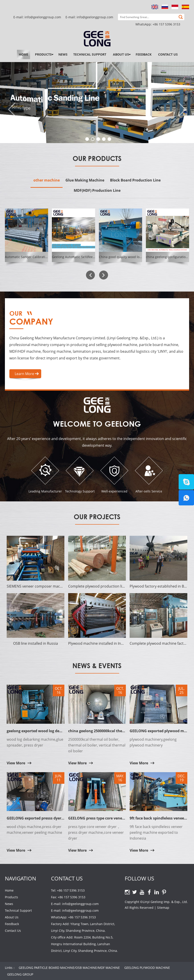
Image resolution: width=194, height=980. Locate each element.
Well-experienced (114, 491)
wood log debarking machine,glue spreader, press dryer (35, 742)
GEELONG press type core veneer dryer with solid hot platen (121, 818)
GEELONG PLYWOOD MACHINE (147, 968)
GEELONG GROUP (20, 974)
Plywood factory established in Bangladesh (158, 586)
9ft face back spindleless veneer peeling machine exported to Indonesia (156, 832)
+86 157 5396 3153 (166, 24)
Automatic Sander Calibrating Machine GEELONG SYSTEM (48, 257)
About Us (121, 54)
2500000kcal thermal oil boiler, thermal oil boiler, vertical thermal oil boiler (97, 745)
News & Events (97, 666)
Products (43, 54)
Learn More (24, 374)
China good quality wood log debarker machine (134, 257)
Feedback (144, 54)
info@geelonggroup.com (95, 17)
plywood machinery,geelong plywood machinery (153, 742)
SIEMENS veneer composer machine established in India (36, 586)
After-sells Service (149, 491)
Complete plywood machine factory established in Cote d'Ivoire (158, 643)
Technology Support (80, 491)
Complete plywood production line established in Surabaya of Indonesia (97, 586)
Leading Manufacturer (45, 491)
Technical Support (90, 54)
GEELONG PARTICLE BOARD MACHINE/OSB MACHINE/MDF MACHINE (69, 968)
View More (16, 763)
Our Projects (97, 517)
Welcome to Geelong (97, 424)
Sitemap (163, 908)
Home (23, 54)
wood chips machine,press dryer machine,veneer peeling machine (34, 830)
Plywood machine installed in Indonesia (97, 643)
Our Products (97, 158)
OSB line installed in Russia (36, 643)
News (63, 54)
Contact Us (168, 54)
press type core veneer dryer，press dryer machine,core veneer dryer (96, 832)
